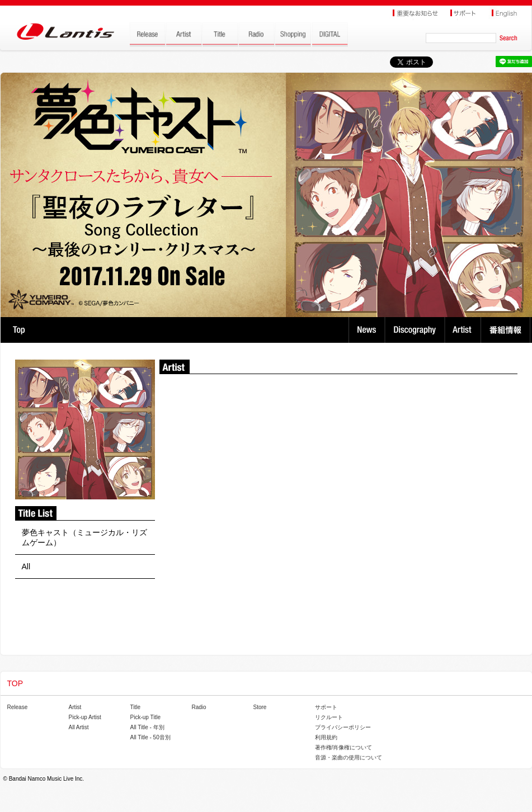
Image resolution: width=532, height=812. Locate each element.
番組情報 (507, 330)
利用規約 (326, 737)
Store (260, 707)
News (367, 330)
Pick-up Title (145, 717)
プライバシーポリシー (343, 727)
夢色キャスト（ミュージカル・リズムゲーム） (84, 537)
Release (18, 707)
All (26, 566)
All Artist (79, 727)
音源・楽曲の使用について (349, 757)
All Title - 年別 (147, 727)
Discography (416, 330)
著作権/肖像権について (344, 747)
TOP (19, 330)
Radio (199, 707)
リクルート (329, 717)
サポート (326, 707)
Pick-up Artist (85, 717)
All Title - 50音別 (150, 737)
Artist (464, 330)
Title (136, 707)
